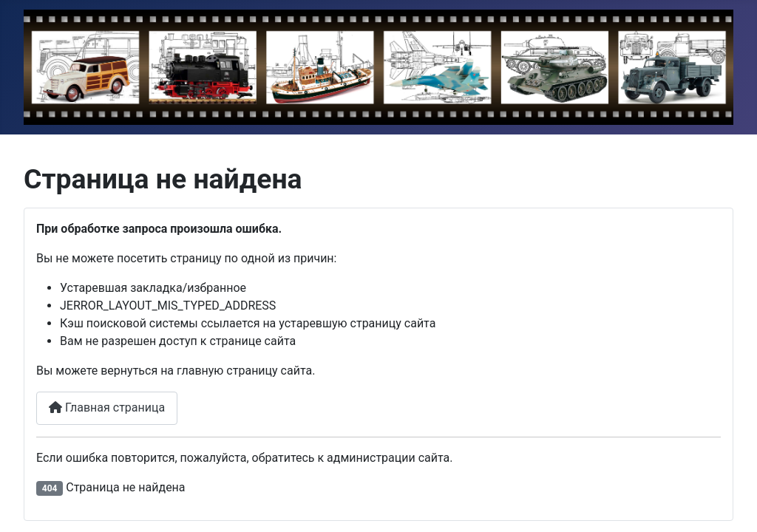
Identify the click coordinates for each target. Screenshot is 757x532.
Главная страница (107, 407)
